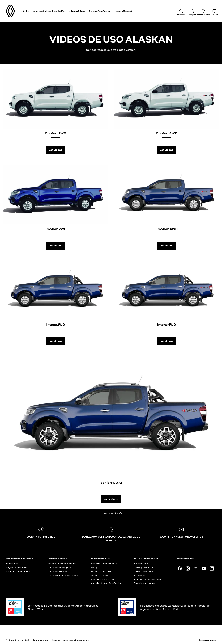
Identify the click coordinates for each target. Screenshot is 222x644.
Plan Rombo (140, 575)
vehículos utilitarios (58, 571)
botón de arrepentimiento (18, 571)
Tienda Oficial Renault (145, 571)
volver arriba (111, 513)
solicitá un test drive (101, 571)
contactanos (12, 564)
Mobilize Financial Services (148, 579)
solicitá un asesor (100, 575)
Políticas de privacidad (17, 640)
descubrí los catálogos (103, 579)
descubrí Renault (123, 11)
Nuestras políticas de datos (76, 640)
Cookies (56, 640)
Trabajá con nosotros (145, 583)
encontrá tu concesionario (104, 564)
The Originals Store (144, 567)
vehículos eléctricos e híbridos (63, 575)
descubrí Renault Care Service (106, 583)
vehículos (24, 11)
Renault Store (141, 564)
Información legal (40, 640)
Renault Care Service (100, 11)
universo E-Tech (77, 11)
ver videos (55, 150)
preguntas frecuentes (16, 567)
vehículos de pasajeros (60, 567)
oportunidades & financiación (49, 11)
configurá (96, 567)
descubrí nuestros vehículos (62, 564)
